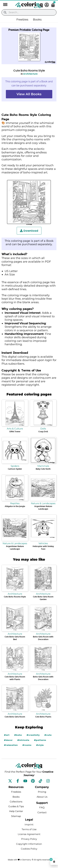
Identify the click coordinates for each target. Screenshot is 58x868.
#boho (18, 735)
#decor (8, 740)
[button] (4, 5)
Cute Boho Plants (43, 717)
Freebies (22, 20)
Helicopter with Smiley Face (43, 548)
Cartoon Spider (15, 469)
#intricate (23, 740)
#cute (48, 735)
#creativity (33, 735)
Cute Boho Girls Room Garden (43, 598)
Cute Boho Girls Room (15, 717)
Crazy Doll (43, 431)
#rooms (27, 745)
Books (37, 20)
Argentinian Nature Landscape (43, 508)
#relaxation (11, 745)
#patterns (40, 740)
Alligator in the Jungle (15, 506)
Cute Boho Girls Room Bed (15, 638)
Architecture (30, 74)
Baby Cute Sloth (43, 469)
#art (7, 735)
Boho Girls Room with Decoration (43, 638)
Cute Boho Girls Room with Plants (15, 678)
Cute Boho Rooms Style (15, 597)
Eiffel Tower (15, 431)
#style (40, 745)
